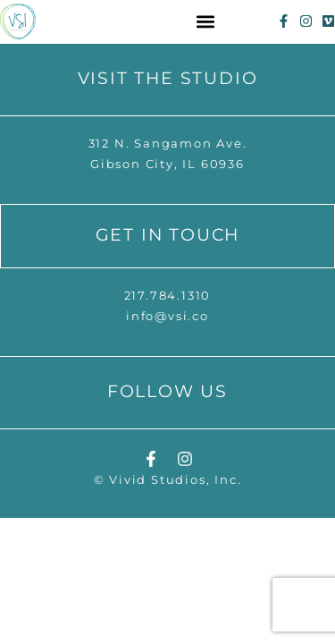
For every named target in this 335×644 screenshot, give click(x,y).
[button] (206, 21)
